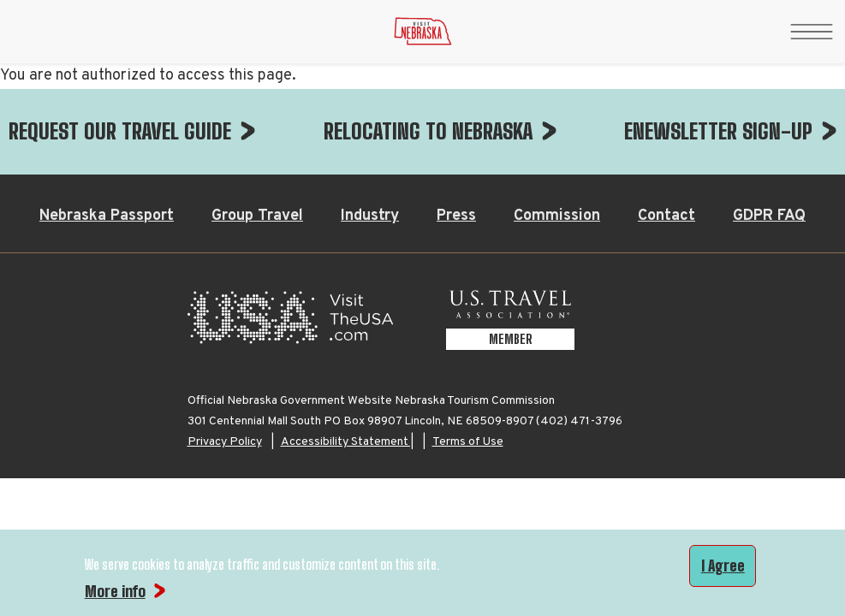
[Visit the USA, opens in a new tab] (290, 237)
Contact (666, 130)
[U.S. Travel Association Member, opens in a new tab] (510, 237)
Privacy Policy (225, 356)
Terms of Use (468, 356)
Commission (557, 130)
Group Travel (257, 130)
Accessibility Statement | (347, 356)
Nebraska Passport (107, 130)
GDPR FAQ (769, 130)
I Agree (723, 566)
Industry (370, 130)
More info (115, 591)
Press (456, 130)
